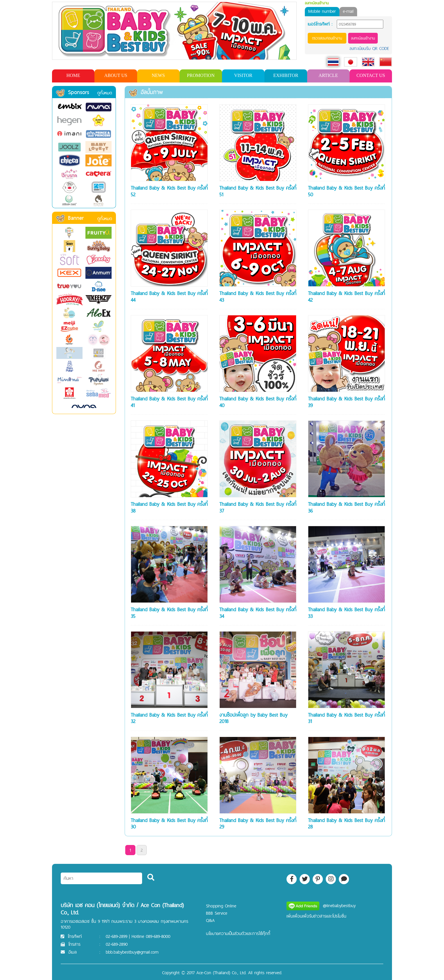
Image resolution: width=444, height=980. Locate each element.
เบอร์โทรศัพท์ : (320, 24)
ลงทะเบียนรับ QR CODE (369, 48)
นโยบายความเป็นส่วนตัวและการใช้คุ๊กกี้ (238, 933)
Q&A (210, 920)
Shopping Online (221, 906)
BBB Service (217, 913)
